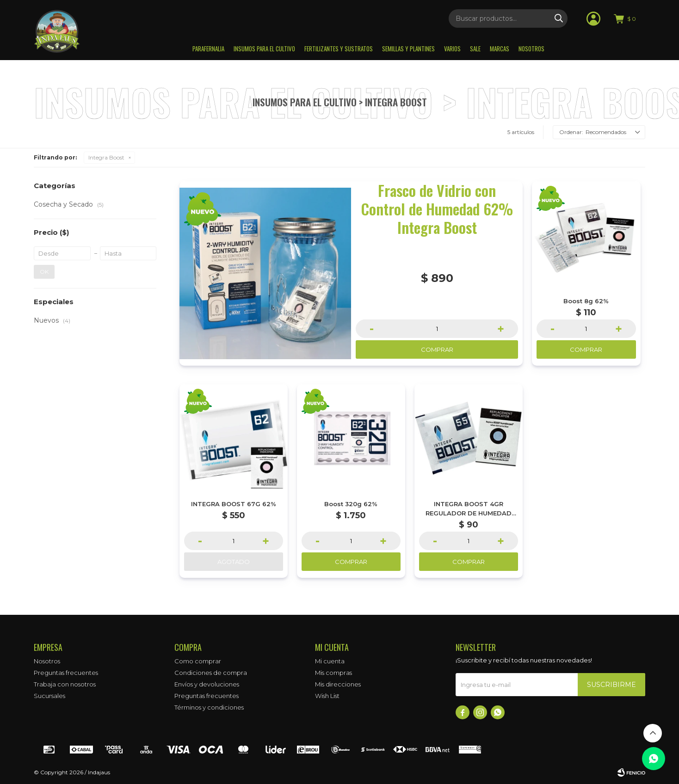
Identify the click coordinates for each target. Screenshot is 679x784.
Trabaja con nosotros (65, 684)
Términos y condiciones (209, 707)
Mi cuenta (330, 661)
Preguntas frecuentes (66, 673)
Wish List (327, 696)
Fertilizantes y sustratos (339, 49)
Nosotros (531, 49)
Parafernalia (208, 49)
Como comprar (198, 661)
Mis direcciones (338, 684)
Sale (475, 49)
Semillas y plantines (408, 49)
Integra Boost (106, 157)
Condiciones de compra (211, 673)
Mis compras (333, 673)
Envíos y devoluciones (207, 684)
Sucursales (49, 696)
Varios (452, 49)
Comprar (437, 349)
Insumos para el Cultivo (264, 49)
